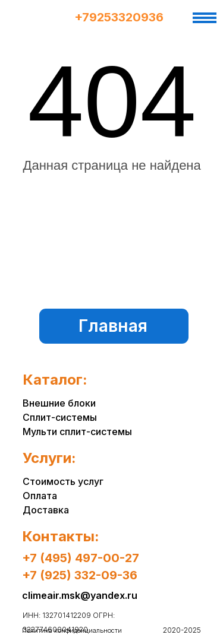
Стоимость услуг (63, 481)
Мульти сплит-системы (77, 432)
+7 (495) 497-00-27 (81, 558)
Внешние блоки (59, 403)
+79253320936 (119, 17)
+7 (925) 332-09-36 (80, 575)
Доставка (46, 510)
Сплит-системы (60, 417)
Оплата (40, 496)
